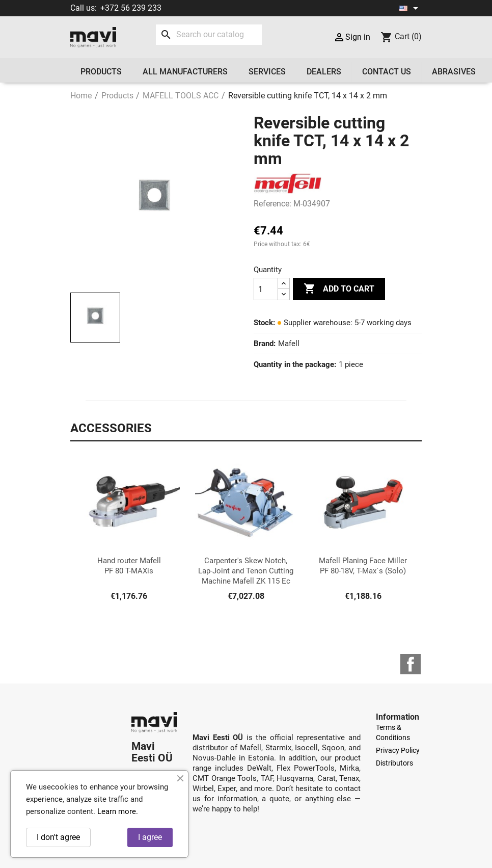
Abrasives (454, 72)
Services (267, 72)
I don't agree (58, 837)
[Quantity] (266, 289)
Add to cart (339, 289)
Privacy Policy (398, 750)
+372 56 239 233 (131, 8)
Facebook (411, 664)
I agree (150, 837)
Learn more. (118, 811)
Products (101, 72)
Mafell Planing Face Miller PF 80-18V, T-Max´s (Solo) (363, 566)
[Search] (209, 35)
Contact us (387, 72)
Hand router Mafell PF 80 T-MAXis (129, 566)
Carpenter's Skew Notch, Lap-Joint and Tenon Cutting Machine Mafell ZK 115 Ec (246, 571)
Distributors (394, 763)
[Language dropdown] (411, 8)
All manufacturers (185, 72)
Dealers (324, 72)
